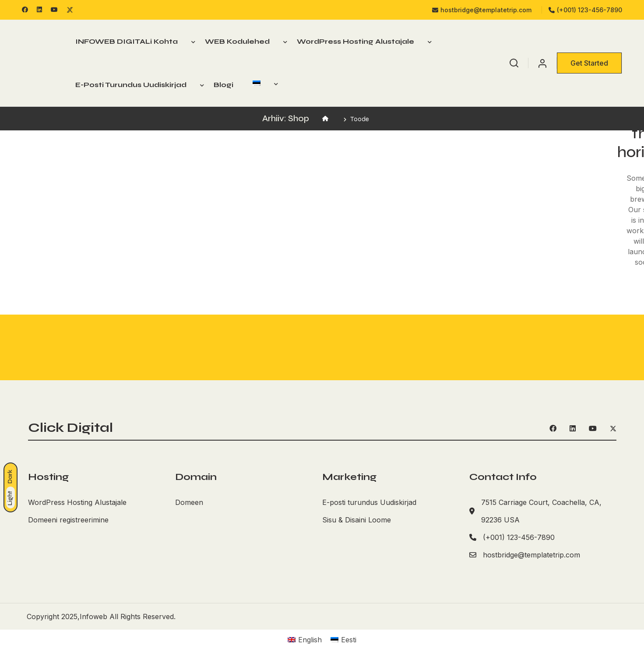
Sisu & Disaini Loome (357, 519)
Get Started (589, 63)
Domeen (189, 502)
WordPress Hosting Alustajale (355, 41)
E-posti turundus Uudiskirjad (131, 85)
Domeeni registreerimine (68, 519)
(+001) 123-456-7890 (585, 10)
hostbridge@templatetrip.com (482, 10)
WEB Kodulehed (237, 41)
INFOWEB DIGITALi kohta (127, 41)
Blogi (223, 85)
